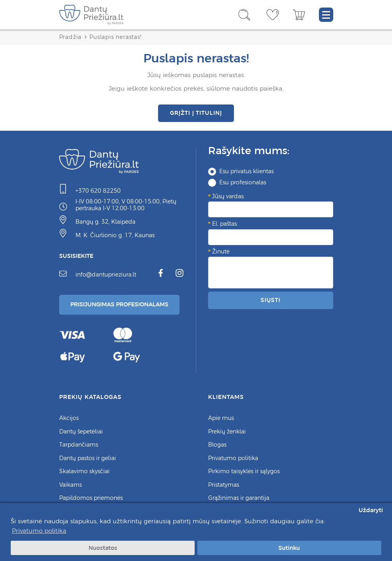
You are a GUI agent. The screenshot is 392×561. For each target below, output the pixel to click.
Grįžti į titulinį (196, 113)
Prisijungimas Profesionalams (119, 304)
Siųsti (270, 300)
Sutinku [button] (289, 548)
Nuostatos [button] (103, 548)
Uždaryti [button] (371, 510)
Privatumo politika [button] (39, 531)
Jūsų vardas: (228, 196)
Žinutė (221, 251)
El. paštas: (225, 224)
